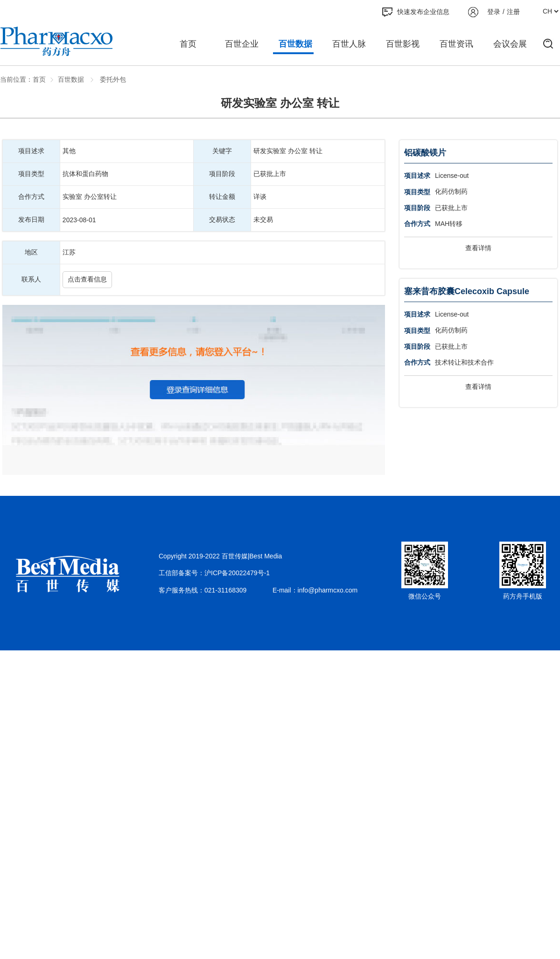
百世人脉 (349, 44)
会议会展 (510, 44)
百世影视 (403, 44)
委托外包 (112, 79)
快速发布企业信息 (416, 12)
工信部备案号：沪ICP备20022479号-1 (214, 573)
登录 (494, 12)
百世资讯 (456, 44)
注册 (513, 12)
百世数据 (295, 44)
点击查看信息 (87, 279)
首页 (188, 44)
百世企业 (242, 44)
